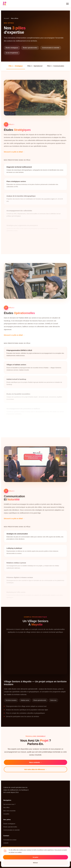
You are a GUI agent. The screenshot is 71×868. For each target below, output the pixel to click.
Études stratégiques (9, 824)
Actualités (6, 814)
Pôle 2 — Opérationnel (35, 66)
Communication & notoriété (11, 830)
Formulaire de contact (10, 840)
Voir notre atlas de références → (36, 769)
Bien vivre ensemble (9, 811)
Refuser (35, 863)
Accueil (6, 18)
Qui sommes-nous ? (9, 804)
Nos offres (6, 807)
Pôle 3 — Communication (56, 66)
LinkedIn (6, 843)
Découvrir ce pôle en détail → (14, 154)
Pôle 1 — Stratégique (16, 66)
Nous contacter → (36, 762)
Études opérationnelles (10, 827)
